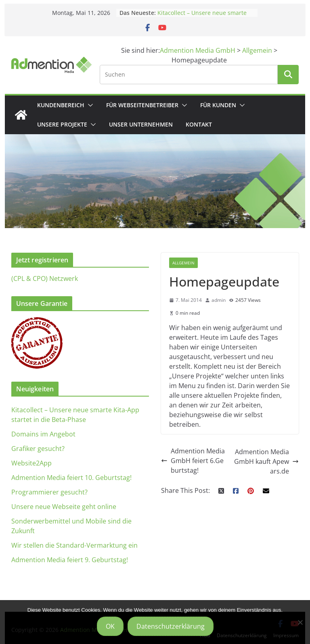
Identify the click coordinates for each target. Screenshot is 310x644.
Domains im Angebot (43, 434)
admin (219, 300)
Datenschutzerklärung (171, 626)
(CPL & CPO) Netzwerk (45, 278)
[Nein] (300, 622)
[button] (89, 105)
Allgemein (183, 263)
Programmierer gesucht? (49, 492)
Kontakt (199, 124)
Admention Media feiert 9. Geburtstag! (70, 560)
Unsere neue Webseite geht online (64, 507)
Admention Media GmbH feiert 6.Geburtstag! (193, 461)
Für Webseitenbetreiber (142, 105)
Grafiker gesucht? (38, 449)
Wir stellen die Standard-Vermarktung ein (74, 545)
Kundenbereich (61, 105)
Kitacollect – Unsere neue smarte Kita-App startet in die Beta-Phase (203, 17)
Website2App (31, 463)
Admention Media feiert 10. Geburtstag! (71, 478)
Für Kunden (218, 105)
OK (110, 626)
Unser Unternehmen (141, 124)
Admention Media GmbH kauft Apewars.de (266, 461)
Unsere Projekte (62, 124)
